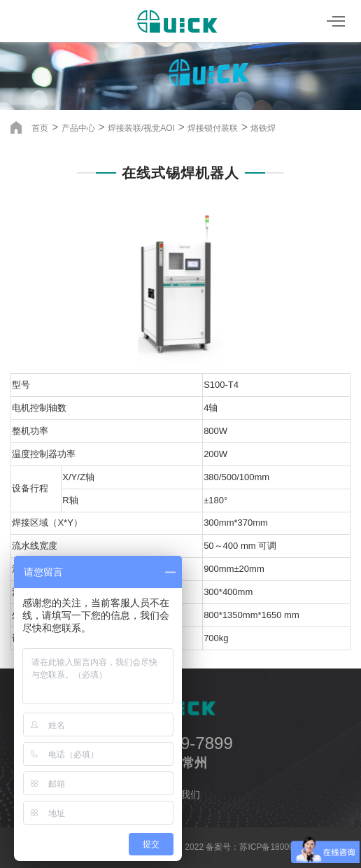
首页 (40, 128)
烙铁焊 (263, 128)
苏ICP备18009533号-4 (281, 847)
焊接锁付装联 (213, 128)
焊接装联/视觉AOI (141, 128)
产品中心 (78, 128)
